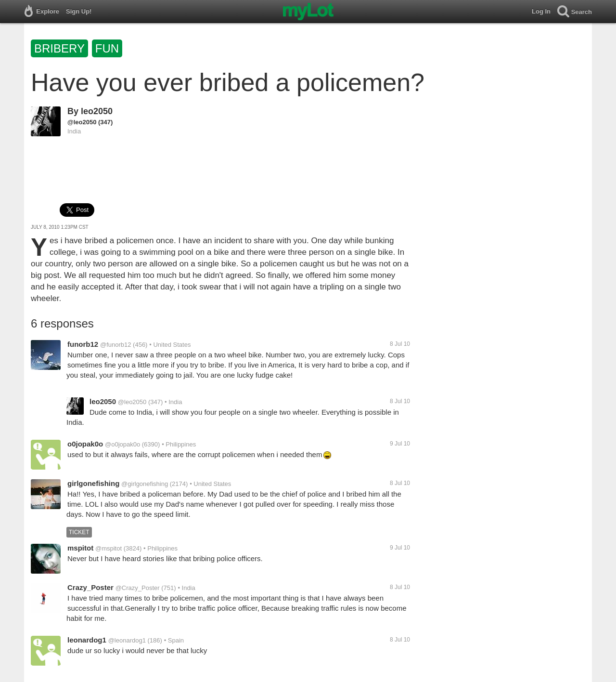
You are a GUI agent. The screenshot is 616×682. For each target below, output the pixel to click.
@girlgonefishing (145, 484)
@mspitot (109, 548)
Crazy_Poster (90, 587)
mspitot (80, 548)
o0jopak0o (85, 444)
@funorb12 (116, 345)
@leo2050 (82, 122)
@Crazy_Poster (138, 588)
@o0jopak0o (122, 444)
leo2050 (97, 111)
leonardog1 (87, 640)
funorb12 (83, 344)
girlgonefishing (93, 483)
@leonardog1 (127, 640)
